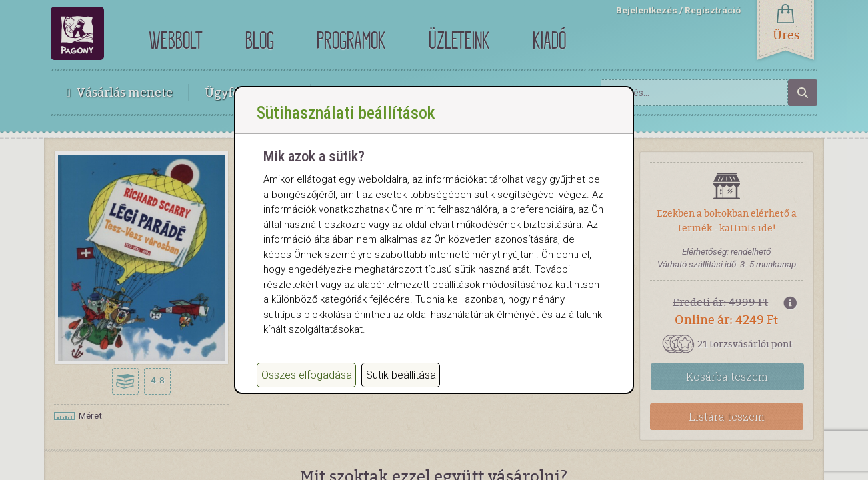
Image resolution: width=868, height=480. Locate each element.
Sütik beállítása (401, 388)
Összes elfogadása (307, 388)
